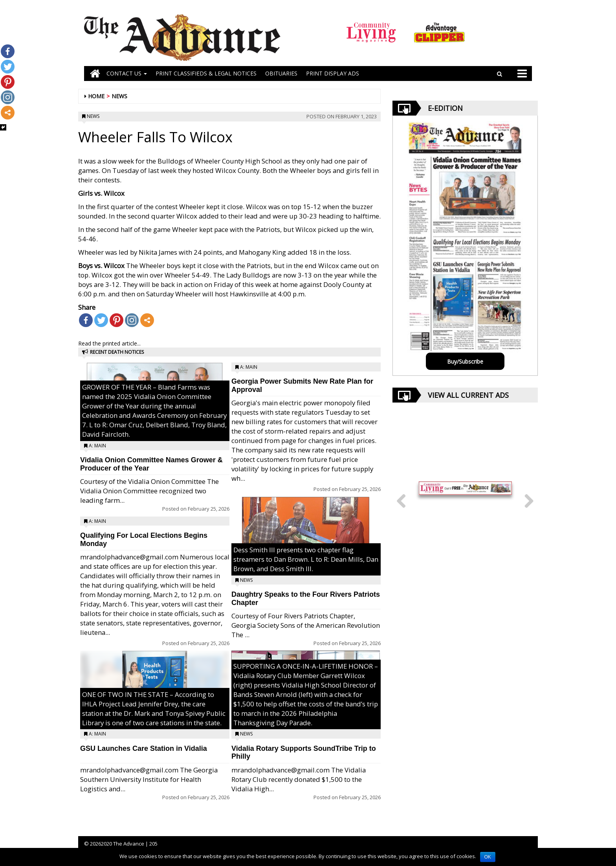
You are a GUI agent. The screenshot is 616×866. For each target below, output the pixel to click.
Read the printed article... (109, 343)
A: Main (97, 446)
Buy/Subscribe (465, 361)
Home (96, 96)
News (119, 96)
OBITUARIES (281, 73)
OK (488, 857)
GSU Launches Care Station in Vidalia (144, 748)
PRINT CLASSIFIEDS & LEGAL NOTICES (206, 73)
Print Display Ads (333, 73)
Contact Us (127, 73)
